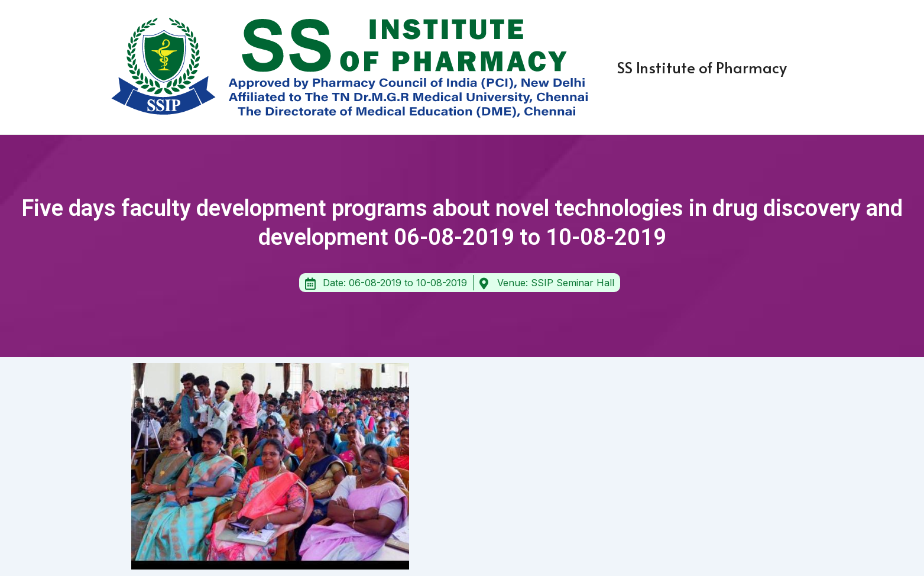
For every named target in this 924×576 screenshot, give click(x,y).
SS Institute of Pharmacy (702, 67)
